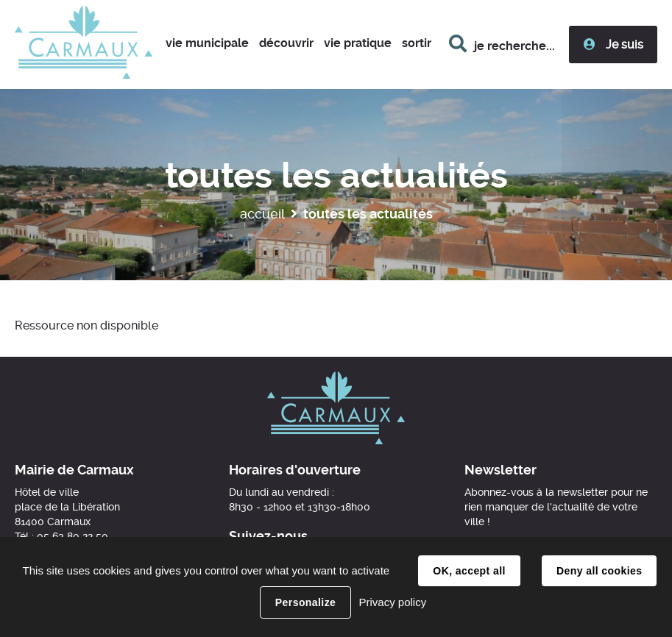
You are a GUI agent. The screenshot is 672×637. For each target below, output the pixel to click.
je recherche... (514, 46)
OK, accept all (469, 571)
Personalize (305, 602)
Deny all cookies (599, 571)
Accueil (262, 214)
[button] (207, 45)
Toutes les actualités (368, 214)
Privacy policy (392, 602)
